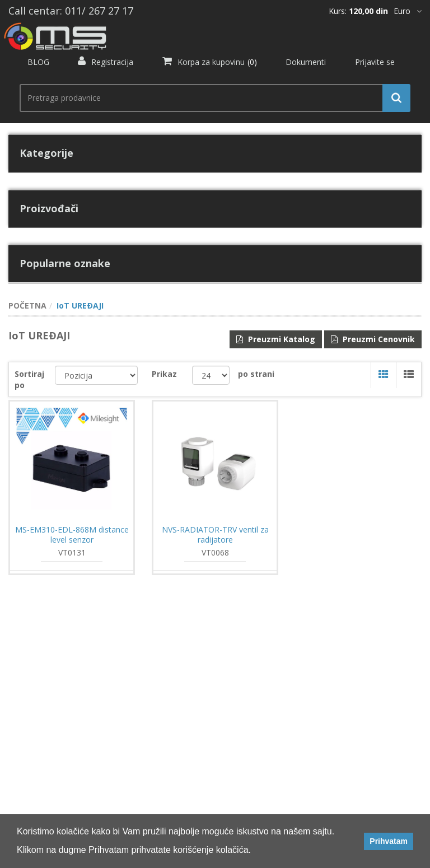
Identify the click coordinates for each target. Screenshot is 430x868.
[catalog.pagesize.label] (211, 375)
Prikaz (164, 374)
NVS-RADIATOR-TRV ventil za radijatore (215, 535)
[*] (408, 11)
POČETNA (27, 305)
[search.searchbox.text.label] (211, 98)
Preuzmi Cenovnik (373, 339)
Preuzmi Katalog (276, 339)
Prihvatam (389, 841)
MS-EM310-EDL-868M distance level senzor (72, 535)
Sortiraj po (29, 379)
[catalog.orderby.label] (97, 375)
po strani (256, 374)
